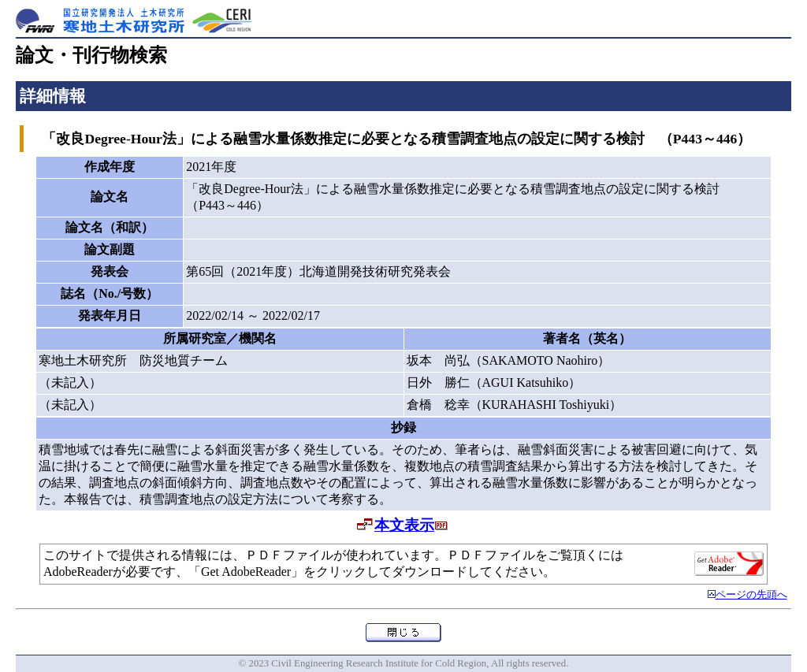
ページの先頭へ (751, 595)
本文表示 (404, 525)
